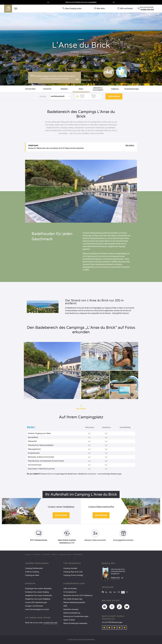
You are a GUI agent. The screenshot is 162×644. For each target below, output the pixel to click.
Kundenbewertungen (132, 89)
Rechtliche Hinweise (71, 609)
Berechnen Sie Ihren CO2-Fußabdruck (78, 596)
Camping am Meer (32, 575)
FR (119, 592)
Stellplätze (64, 89)
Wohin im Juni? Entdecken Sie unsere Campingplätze (81, 2)
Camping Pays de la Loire (73, 572)
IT (127, 592)
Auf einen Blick (30, 89)
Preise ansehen (114, 96)
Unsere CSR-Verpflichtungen (36, 602)
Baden (81, 89)
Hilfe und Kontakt (70, 589)
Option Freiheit (69, 620)
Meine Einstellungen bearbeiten (75, 623)
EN (110, 592)
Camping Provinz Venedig (73, 575)
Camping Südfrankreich (34, 568)
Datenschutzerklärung (72, 613)
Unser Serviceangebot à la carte (37, 609)
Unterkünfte (47, 89)
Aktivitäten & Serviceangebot (98, 89)
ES (115, 592)
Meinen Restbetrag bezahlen (74, 602)
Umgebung (115, 89)
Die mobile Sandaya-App (73, 599)
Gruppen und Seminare (34, 606)
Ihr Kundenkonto (70, 592)
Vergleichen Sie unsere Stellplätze (38, 599)
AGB (65, 606)
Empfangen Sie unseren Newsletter (38, 589)
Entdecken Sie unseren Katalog (37, 592)
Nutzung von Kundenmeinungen (76, 616)
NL (106, 592)
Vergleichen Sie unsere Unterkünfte (38, 596)
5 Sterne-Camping (32, 572)
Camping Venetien (70, 568)
